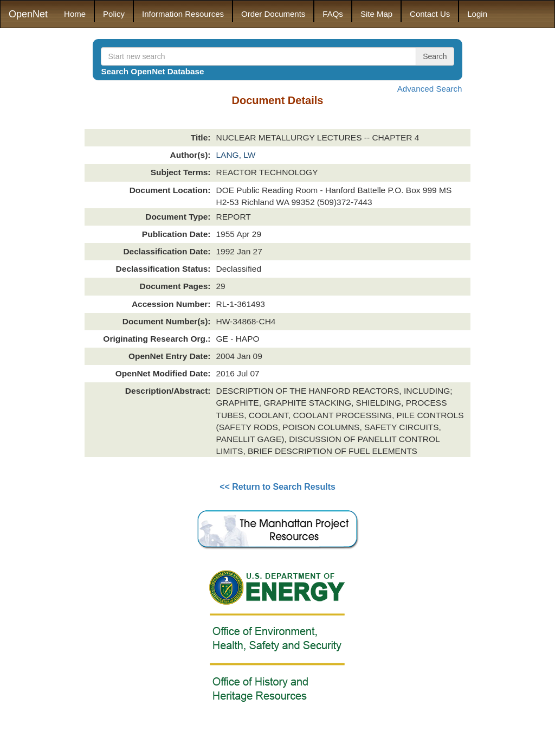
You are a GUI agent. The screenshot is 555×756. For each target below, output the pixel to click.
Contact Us (430, 14)
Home (75, 14)
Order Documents (273, 14)
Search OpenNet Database (152, 71)
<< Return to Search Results (277, 487)
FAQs (333, 14)
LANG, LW (235, 155)
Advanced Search (430, 89)
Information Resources (183, 14)
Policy (114, 14)
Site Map (376, 14)
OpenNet (28, 14)
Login (477, 14)
